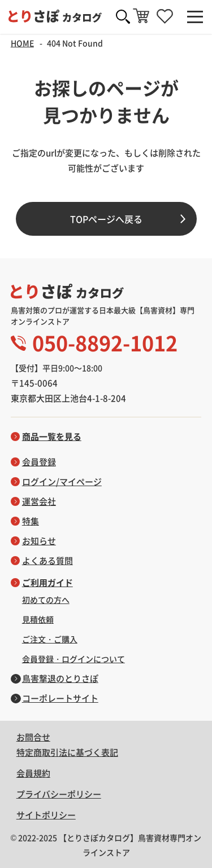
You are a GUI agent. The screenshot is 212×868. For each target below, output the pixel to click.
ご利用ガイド (47, 583)
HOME (22, 43)
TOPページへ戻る (106, 219)
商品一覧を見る (52, 437)
